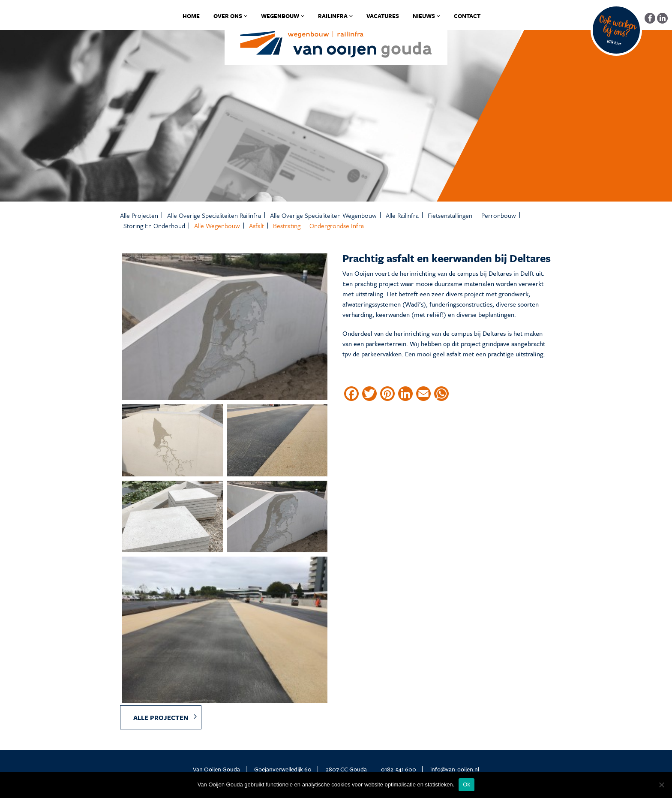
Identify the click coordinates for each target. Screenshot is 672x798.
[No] (661, 785)
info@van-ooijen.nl (455, 769)
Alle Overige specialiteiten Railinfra (214, 215)
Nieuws (426, 16)
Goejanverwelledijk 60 (283, 769)
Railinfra (335, 16)
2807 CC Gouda (346, 769)
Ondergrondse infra (337, 226)
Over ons (230, 16)
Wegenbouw (283, 16)
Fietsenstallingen (450, 215)
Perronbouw (499, 215)
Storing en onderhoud (154, 226)
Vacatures (383, 16)
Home (191, 16)
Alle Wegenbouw (217, 226)
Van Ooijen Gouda (216, 769)
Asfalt (256, 226)
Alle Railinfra (402, 215)
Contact (467, 16)
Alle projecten (139, 215)
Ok (466, 784)
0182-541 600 (399, 769)
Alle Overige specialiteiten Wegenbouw (323, 215)
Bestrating (287, 226)
